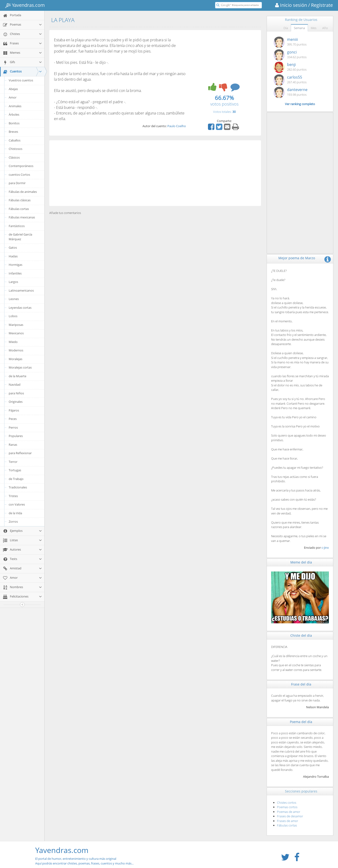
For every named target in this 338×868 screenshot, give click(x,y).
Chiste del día (301, 635)
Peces (13, 419)
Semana (299, 28)
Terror (13, 462)
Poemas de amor (289, 812)
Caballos (15, 140)
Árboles (14, 114)
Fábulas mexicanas (22, 217)
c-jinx (325, 548)
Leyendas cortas (20, 308)
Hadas (13, 256)
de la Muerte (17, 376)
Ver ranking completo (300, 104)
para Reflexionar (20, 453)
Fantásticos (17, 226)
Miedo (13, 342)
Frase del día (301, 684)
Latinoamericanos (21, 290)
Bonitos (14, 123)
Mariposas (16, 325)
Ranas (13, 445)
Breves (13, 132)
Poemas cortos (287, 807)
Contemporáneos (21, 166)
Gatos (13, 247)
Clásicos (14, 157)
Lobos (13, 316)
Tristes (13, 496)
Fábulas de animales (23, 192)
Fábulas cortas (19, 209)
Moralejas (15, 359)
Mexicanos (16, 333)
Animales (15, 106)
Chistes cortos (287, 803)
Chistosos (15, 149)
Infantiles (15, 273)
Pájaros (14, 410)
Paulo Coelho (177, 126)
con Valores (17, 504)
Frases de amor (288, 821)
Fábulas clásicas (20, 200)
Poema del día (301, 722)
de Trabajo (16, 479)
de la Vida (15, 513)
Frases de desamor (290, 816)
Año (325, 28)
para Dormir (17, 183)
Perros (13, 427)
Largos (13, 282)
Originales (16, 402)
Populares (16, 436)
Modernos (16, 350)
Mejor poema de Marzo (297, 258)
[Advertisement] (155, 173)
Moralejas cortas (20, 367)
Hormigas (15, 265)
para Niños (16, 393)
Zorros (13, 522)
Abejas (13, 89)
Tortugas (15, 470)
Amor (13, 97)
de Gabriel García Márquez (20, 237)
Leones (14, 299)
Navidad (15, 385)
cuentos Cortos (19, 175)
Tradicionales (18, 487)
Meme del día (301, 562)
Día (286, 28)
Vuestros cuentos (21, 80)
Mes (314, 28)
